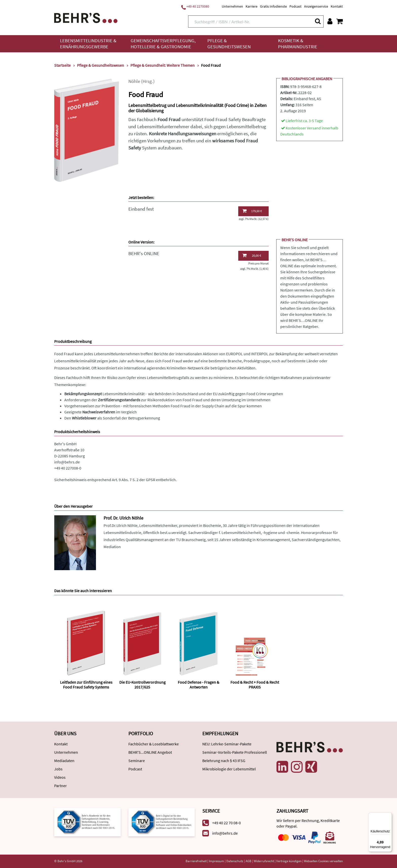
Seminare (137, 761)
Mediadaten (64, 761)
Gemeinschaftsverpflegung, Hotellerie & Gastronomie (163, 44)
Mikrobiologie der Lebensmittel (229, 769)
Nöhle (134, 81)
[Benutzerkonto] (330, 21)
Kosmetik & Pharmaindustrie (298, 44)
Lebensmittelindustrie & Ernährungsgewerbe (88, 44)
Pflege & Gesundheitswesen (229, 44)
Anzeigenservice (316, 6)
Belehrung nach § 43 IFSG (224, 761)
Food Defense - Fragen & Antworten (198, 685)
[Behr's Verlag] (86, 17)
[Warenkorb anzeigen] (340, 21)
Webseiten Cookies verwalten (323, 861)
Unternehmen (232, 6)
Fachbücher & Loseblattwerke (154, 744)
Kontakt (337, 6)
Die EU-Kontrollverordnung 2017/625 (142, 685)
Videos (60, 777)
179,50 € (252, 211)
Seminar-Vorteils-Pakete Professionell (235, 752)
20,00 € (252, 255)
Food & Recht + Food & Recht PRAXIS (255, 685)
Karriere (252, 6)
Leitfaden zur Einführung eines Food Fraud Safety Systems (86, 685)
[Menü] (389, 816)
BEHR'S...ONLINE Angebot (150, 752)
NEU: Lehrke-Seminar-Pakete (227, 744)
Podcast (295, 6)
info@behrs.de (67, 462)
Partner (61, 786)
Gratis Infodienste (273, 6)
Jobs (58, 769)
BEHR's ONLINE (144, 253)
